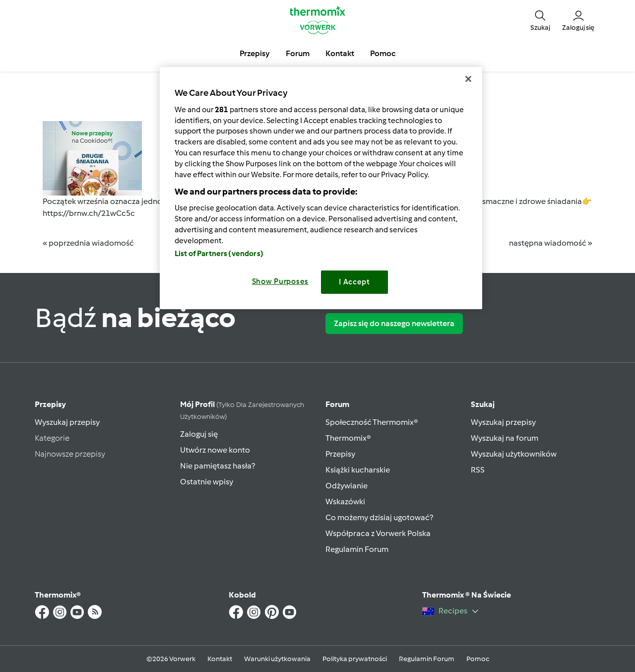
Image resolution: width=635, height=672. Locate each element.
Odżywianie (347, 486)
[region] (321, 188)
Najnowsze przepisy (70, 454)
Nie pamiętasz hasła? (218, 466)
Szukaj (483, 404)
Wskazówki (345, 502)
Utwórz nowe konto (215, 450)
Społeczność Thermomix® (372, 422)
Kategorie (52, 438)
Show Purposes (281, 281)
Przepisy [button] (255, 53)
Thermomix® (348, 438)
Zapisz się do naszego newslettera (394, 323)
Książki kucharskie (358, 470)
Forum (337, 404)
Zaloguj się (199, 434)
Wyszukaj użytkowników (514, 454)
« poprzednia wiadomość (88, 243)
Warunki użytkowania (277, 659)
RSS (478, 470)
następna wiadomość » (551, 243)
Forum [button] (298, 53)
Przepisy (50, 404)
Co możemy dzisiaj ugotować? (379, 517)
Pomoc (478, 659)
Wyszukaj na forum (505, 438)
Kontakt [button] (340, 53)
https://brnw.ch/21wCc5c (89, 213)
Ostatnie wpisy (207, 482)
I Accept (354, 282)
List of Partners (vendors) (219, 254)
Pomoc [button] (383, 53)
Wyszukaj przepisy (67, 422)
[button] (540, 20)
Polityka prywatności (355, 659)
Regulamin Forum (357, 549)
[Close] (468, 79)
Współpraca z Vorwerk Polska (378, 533)
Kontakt (220, 659)
